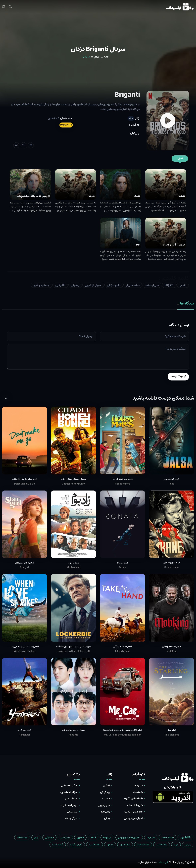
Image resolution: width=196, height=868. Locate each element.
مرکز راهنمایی (69, 786)
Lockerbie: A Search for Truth (73, 651)
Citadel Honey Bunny (74, 484)
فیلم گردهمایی (172, 479)
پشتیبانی (72, 812)
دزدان (183, 285)
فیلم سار (172, 730)
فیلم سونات (122, 563)
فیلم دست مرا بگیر (123, 647)
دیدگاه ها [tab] (186, 303)
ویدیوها (107, 837)
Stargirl (24, 567)
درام (97, 57)
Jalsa (171, 484)
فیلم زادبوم (73, 563)
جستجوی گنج (42, 285)
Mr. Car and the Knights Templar (122, 735)
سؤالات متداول (69, 792)
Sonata (123, 567)
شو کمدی (125, 845)
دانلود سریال (133, 285)
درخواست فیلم (69, 805)
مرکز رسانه (71, 818)
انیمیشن (65, 837)
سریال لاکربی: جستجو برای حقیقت (74, 647)
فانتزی (80, 837)
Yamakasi (24, 735)
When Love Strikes (24, 651)
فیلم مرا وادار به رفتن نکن (24, 479)
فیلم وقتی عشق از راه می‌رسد (24, 647)
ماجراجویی (104, 805)
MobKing (171, 651)
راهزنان (75, 285)
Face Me (74, 735)
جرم (36, 837)
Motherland (74, 567)
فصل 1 (180, 159)
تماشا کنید (162, 845)
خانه (106, 57)
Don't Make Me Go (24, 484)
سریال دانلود (152, 285)
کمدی (110, 845)
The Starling (172, 735)
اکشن (106, 786)
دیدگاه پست (178, 376)
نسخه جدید (168, 837)
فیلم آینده (58, 845)
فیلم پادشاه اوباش (171, 647)
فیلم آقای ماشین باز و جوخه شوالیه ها (123, 730)
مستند (106, 799)
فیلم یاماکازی (24, 730)
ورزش (188, 845)
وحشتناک (22, 837)
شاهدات (138, 792)
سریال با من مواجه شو (74, 730)
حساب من (71, 799)
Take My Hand (122, 651)
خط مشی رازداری (133, 812)
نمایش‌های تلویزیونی (129, 837)
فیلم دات (163, 862)
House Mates (122, 484)
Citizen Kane (171, 567)
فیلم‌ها (151, 837)
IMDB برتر (185, 837)
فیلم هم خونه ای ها (122, 479)
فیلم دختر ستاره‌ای (25, 563)
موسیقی (49, 837)
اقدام (94, 837)
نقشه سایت (143, 845)
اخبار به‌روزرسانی (133, 818)
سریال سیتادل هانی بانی (73, 479)
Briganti (169, 285)
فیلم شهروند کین (171, 563)
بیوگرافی (105, 792)
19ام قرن (60, 285)
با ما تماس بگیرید (133, 799)
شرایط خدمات (135, 805)
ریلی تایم (105, 812)
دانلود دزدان (114, 285)
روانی (107, 818)
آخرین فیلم (76, 845)
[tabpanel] (98, 352)
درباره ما (138, 786)
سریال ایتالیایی (93, 285)
